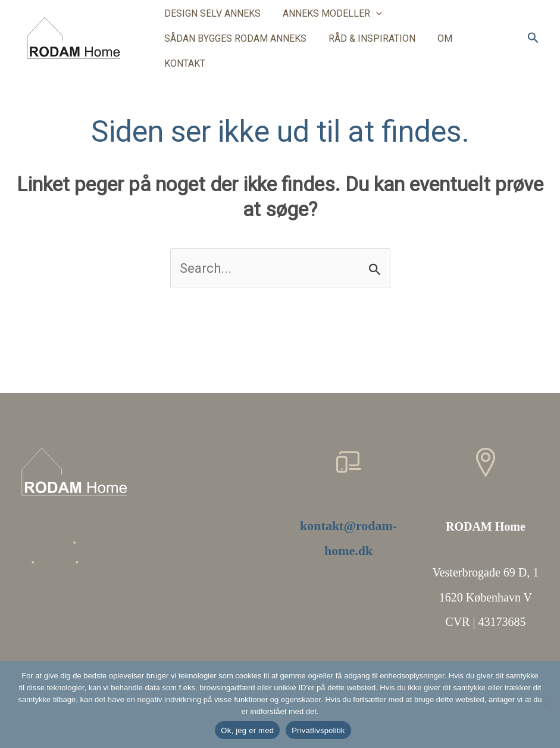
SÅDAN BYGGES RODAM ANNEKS (234, 47)
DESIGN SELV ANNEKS (211, 22)
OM (437, 47)
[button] (371, 23)
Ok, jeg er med (247, 730)
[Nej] (545, 705)
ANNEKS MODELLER (328, 23)
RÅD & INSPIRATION (367, 47)
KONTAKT (484, 47)
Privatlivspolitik (318, 730)
